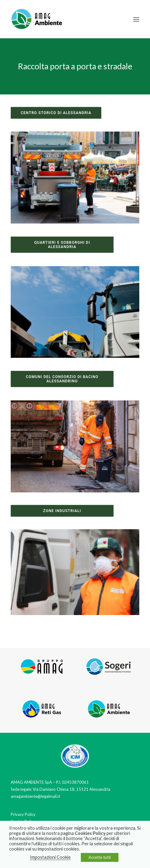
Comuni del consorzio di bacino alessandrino (63, 379)
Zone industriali (62, 510)
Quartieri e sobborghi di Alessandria (63, 245)
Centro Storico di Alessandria (56, 113)
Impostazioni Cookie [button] (50, 857)
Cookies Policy (90, 833)
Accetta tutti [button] (100, 857)
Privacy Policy (23, 814)
